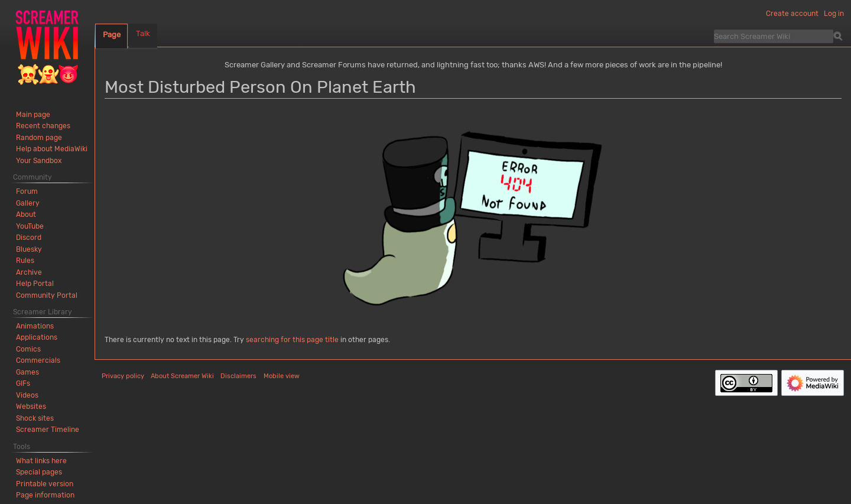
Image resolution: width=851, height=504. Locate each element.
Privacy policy (123, 376)
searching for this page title (292, 340)
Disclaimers (238, 376)
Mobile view (282, 376)
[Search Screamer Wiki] (774, 36)
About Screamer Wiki (182, 376)
